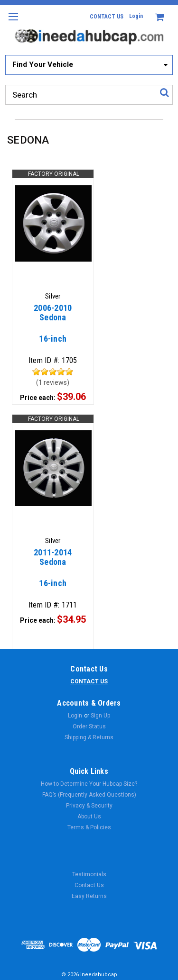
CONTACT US (107, 17)
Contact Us (89, 885)
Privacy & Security (89, 806)
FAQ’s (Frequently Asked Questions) (89, 795)
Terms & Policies (89, 827)
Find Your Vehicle (43, 64)
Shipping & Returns (89, 737)
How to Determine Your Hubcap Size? (89, 784)
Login (136, 16)
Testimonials (89, 874)
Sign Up (100, 716)
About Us (89, 817)
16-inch (53, 328)
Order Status (89, 726)
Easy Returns (89, 896)
